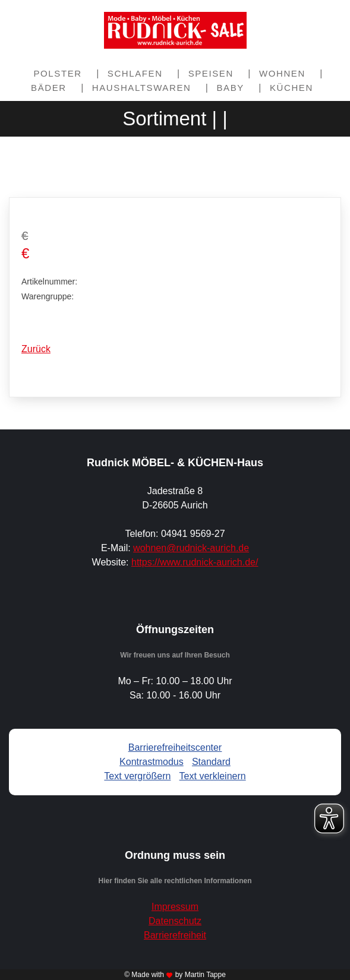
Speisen (211, 73)
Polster (58, 73)
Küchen (291, 88)
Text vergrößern (137, 776)
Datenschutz (175, 921)
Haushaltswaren (142, 88)
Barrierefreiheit (175, 935)
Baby (230, 88)
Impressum (175, 907)
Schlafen (135, 73)
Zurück (36, 349)
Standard (211, 762)
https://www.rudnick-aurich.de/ (195, 562)
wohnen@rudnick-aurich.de (191, 548)
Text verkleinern (213, 776)
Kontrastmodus (152, 762)
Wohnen (282, 73)
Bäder (49, 88)
